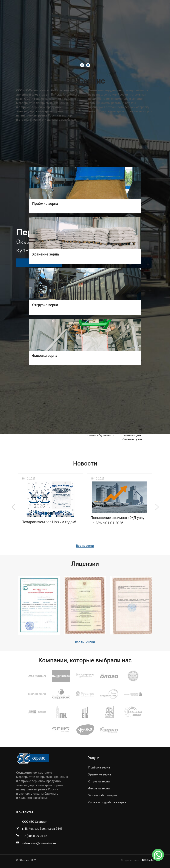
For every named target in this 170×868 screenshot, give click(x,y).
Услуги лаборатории (103, 795)
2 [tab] (88, 65)
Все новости (85, 546)
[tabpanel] (85, 217)
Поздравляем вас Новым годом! (49, 522)
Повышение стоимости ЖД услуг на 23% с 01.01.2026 (118, 520)
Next (157, 507)
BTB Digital (148, 860)
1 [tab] (82, 65)
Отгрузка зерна (99, 781)
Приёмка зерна (99, 767)
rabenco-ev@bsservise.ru (39, 843)
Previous (13, 507)
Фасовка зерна (99, 788)
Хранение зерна (100, 774)
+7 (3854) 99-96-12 (35, 836)
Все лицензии (85, 642)
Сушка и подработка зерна (107, 802)
